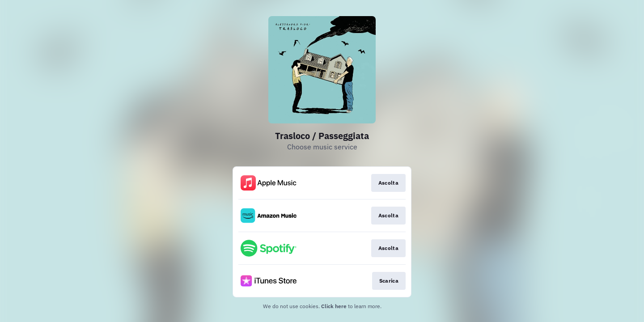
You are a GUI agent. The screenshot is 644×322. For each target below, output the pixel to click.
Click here (334, 306)
